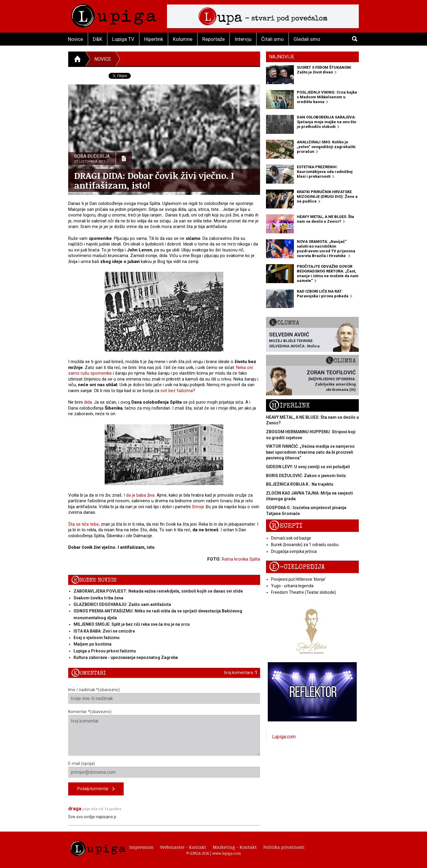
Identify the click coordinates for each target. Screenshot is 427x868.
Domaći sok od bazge (291, 538)
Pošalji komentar (96, 789)
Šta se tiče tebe (83, 524)
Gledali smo (307, 39)
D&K (98, 39)
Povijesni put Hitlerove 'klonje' (298, 579)
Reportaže (213, 39)
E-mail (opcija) (164, 769)
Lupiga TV (123, 39)
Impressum (141, 847)
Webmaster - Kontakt (183, 847)
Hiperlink (154, 39)
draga (75, 809)
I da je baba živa (139, 495)
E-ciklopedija (297, 567)
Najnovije (282, 57)
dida (88, 402)
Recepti (286, 526)
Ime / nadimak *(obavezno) (164, 696)
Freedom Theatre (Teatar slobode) (303, 592)
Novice (75, 39)
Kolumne (183, 39)
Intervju (243, 39)
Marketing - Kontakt (235, 847)
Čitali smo (273, 39)
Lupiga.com (284, 737)
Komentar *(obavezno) (164, 733)
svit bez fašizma (177, 391)
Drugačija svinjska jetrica (294, 551)
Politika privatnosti (284, 847)
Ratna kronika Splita (241, 559)
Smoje (198, 507)
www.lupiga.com (227, 853)
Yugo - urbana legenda (292, 586)
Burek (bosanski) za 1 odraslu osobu (305, 545)
